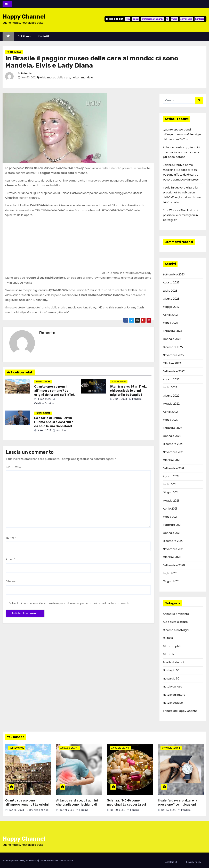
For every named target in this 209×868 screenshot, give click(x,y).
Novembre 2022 (174, 355)
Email (11, 559)
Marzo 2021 (170, 517)
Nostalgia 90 (171, 679)
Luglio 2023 (170, 291)
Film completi (172, 646)
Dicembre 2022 (173, 347)
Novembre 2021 (173, 452)
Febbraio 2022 (172, 428)
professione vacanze (152, 19)
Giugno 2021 (171, 492)
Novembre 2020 (174, 549)
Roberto (26, 74)
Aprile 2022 (170, 412)
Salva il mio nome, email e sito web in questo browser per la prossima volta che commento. (70, 603)
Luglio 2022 (170, 387)
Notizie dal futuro (174, 695)
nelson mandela (82, 77)
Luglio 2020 (170, 573)
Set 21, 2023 (67, 810)
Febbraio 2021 (172, 525)
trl (167, 19)
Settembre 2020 (174, 565)
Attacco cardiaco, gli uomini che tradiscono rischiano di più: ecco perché (181, 152)
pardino (135, 399)
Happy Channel (24, 17)
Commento (14, 467)
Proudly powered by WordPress (20, 861)
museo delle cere (59, 77)
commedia (186, 19)
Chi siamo (24, 36)
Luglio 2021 (170, 484)
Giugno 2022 (171, 396)
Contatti (43, 36)
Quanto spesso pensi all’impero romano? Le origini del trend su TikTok (54, 391)
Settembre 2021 (173, 468)
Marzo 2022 (171, 420)
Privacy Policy (194, 862)
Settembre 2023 (174, 275)
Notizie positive (173, 703)
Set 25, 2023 (16, 810)
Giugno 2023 (171, 299)
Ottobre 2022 (172, 363)
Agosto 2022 (171, 379)
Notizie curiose (14, 52)
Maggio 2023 (171, 307)
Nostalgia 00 (171, 670)
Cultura (168, 638)
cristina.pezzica (37, 810)
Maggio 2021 (171, 501)
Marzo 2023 (171, 323)
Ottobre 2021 (172, 460)
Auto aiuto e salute (175, 622)
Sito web (12, 581)
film (128, 19)
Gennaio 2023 (172, 339)
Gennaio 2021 (172, 533)
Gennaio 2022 (172, 436)
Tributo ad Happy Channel (180, 711)
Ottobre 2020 (172, 557)
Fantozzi (199, 19)
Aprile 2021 (170, 509)
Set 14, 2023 (169, 810)
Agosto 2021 (171, 476)
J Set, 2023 (44, 399)
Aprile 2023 (170, 315)
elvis (43, 77)
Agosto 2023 (171, 282)
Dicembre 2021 (173, 444)
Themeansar (66, 861)
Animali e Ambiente (176, 614)
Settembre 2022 (174, 371)
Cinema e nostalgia (176, 630)
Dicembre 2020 (173, 541)
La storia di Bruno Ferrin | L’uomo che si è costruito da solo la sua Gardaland (54, 422)
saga (136, 19)
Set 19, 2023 (118, 810)
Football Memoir (174, 662)
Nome (11, 538)
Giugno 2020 (171, 581)
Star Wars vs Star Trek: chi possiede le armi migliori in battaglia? (128, 391)
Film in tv (169, 654)
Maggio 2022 (171, 404)
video (174, 19)
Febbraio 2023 (172, 331)
